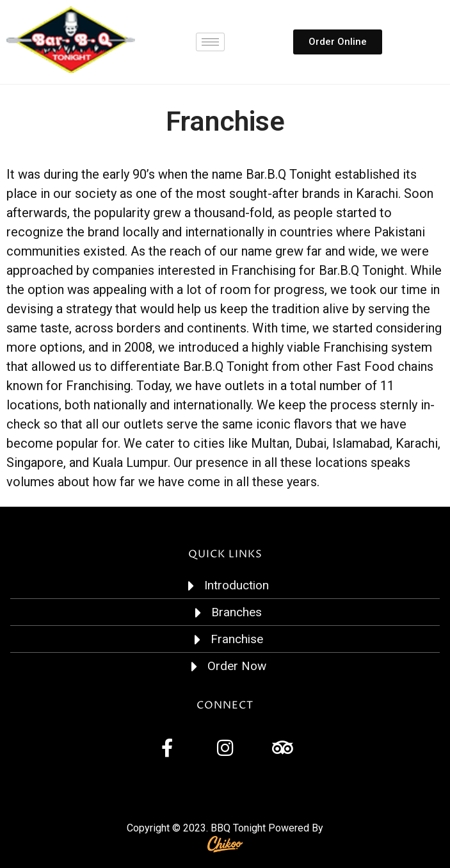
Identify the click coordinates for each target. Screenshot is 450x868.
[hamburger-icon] (210, 42)
